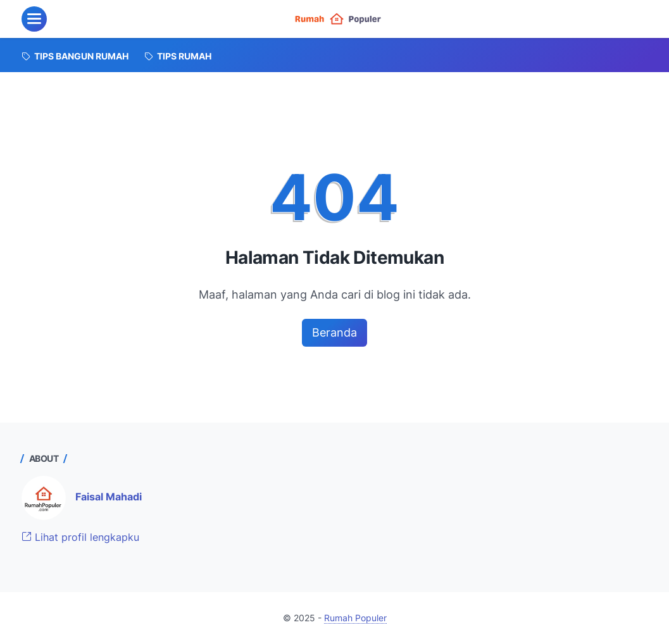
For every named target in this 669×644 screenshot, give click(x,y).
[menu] (34, 19)
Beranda (334, 332)
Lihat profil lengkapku (80, 537)
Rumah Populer (355, 618)
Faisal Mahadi (109, 497)
